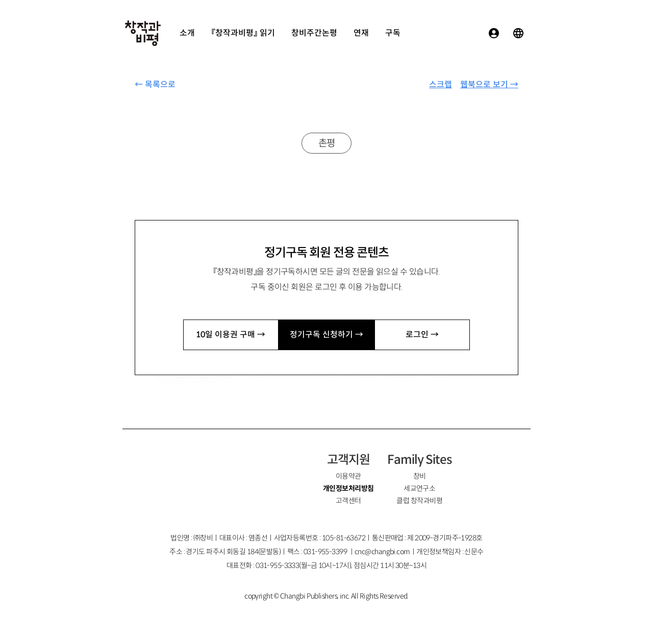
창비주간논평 (314, 33)
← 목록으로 (155, 84)
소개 (187, 33)
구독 (393, 33)
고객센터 (348, 501)
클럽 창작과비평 (419, 501)
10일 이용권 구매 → (231, 335)
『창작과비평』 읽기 (243, 33)
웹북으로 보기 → (489, 84)
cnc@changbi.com (382, 552)
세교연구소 (419, 488)
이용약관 (348, 476)
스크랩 (441, 84)
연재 (361, 33)
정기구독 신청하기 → (326, 335)
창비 (420, 476)
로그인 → (422, 335)
